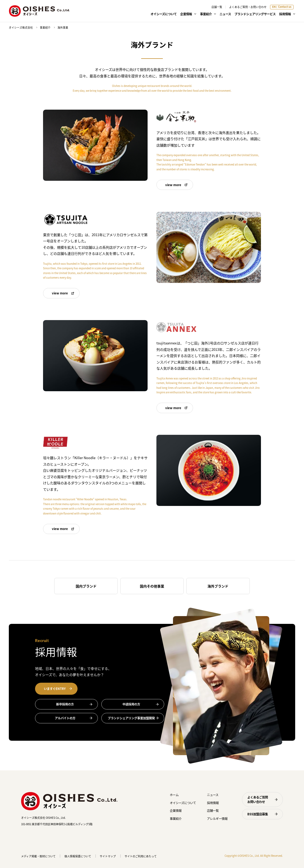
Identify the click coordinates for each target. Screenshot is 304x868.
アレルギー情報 (217, 819)
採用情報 (213, 803)
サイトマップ (108, 856)
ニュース (225, 14)
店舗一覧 (217, 7)
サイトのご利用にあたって (141, 856)
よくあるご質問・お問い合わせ (248, 7)
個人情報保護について (78, 856)
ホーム (174, 795)
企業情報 (176, 811)
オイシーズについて (164, 14)
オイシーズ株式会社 (21, 28)
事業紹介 (45, 28)
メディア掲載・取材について (38, 856)
